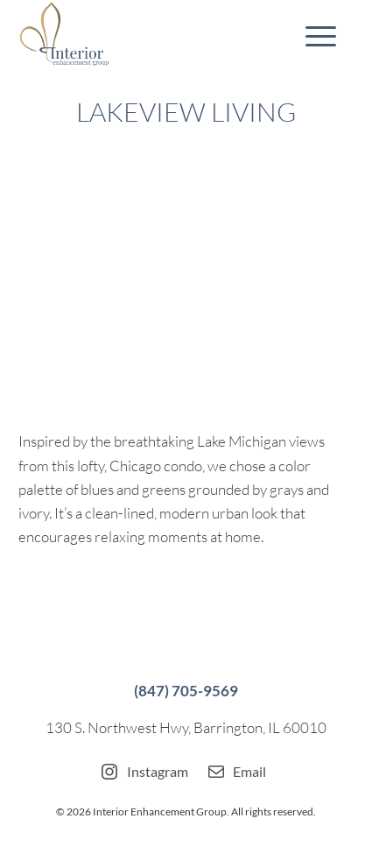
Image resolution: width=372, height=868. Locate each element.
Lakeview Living (186, 112)
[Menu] (312, 35)
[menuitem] (312, 35)
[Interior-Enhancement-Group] (152, 35)
